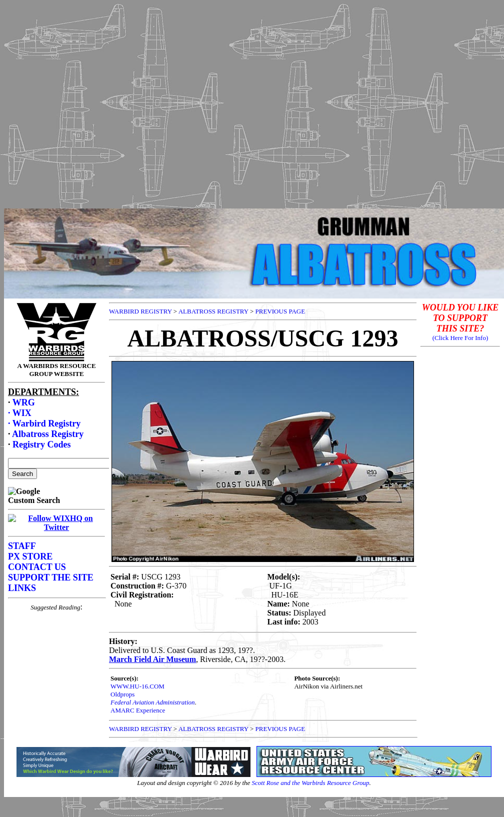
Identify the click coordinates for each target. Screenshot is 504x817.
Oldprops (122, 694)
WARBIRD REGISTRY (140, 311)
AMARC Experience (138, 710)
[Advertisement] (250, 102)
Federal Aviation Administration (153, 702)
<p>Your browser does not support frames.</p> (56, 511)
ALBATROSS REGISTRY (213, 311)
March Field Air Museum (152, 659)
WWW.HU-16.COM (137, 686)
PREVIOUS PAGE (280, 311)
